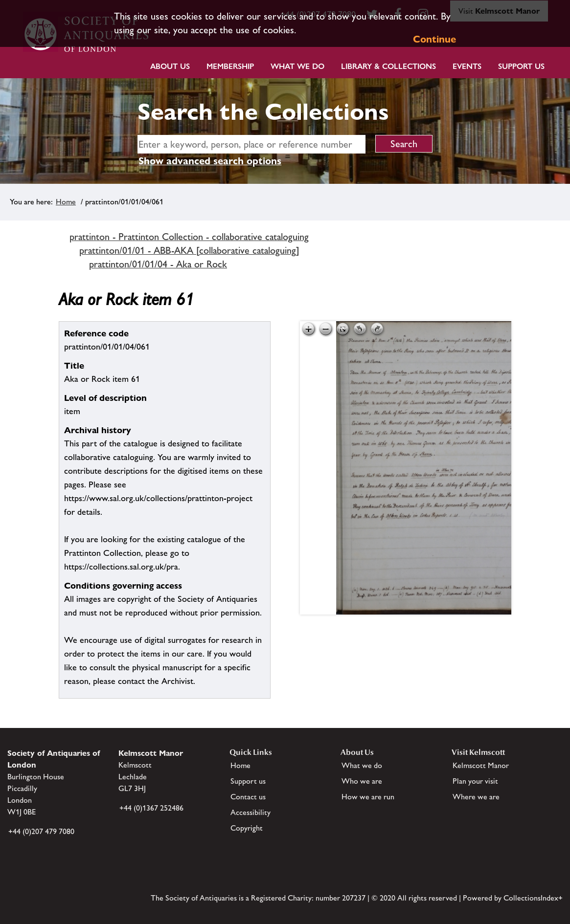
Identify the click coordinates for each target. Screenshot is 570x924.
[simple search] (251, 144)
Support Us (521, 66)
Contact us (248, 797)
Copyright (247, 828)
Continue (434, 39)
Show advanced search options (210, 161)
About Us (170, 66)
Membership (230, 66)
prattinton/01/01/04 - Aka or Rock (158, 264)
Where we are (476, 797)
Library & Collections (388, 66)
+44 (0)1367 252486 (151, 808)
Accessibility (251, 812)
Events (467, 66)
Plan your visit (475, 781)
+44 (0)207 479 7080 (41, 831)
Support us (248, 781)
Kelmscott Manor (481, 765)
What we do (297, 66)
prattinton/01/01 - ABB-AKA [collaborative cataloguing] (189, 250)
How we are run (368, 797)
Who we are (362, 781)
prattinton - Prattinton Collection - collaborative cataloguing (189, 237)
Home (66, 202)
